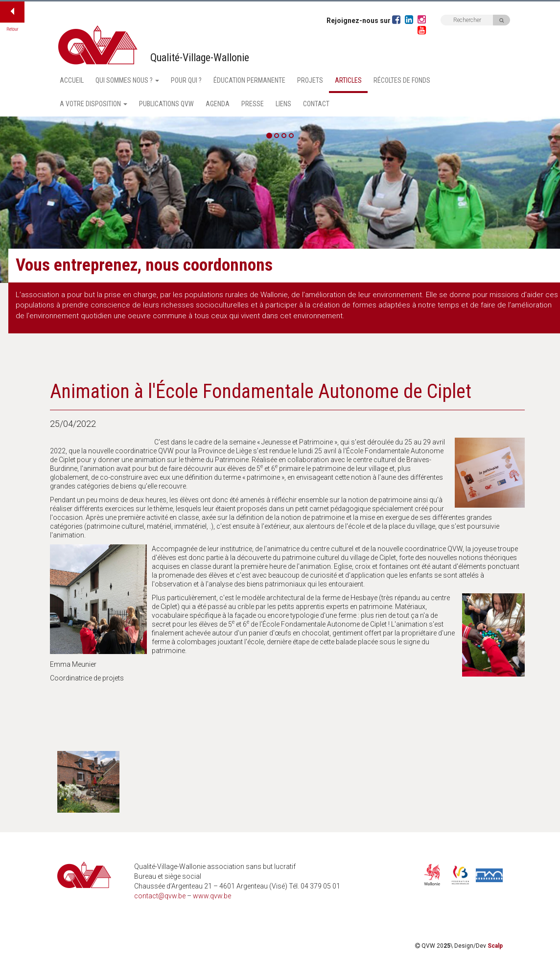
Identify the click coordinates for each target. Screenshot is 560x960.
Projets (310, 80)
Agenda (218, 104)
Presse (253, 104)
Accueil (72, 80)
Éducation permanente (249, 80)
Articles (348, 80)
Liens (283, 104)
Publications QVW (166, 104)
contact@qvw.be (160, 896)
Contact (316, 104)
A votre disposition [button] (93, 104)
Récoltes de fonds (402, 80)
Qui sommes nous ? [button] (127, 80)
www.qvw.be (212, 896)
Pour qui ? (186, 80)
